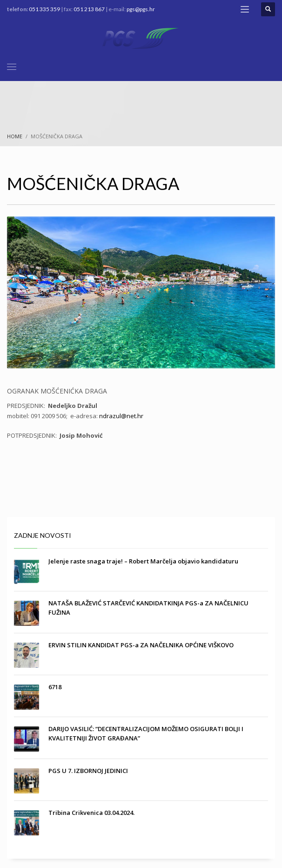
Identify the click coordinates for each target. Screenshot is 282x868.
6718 (55, 687)
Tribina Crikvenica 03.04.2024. (91, 813)
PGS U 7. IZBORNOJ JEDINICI (88, 771)
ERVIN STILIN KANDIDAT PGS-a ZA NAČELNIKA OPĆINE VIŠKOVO (141, 645)
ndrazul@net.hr (121, 416)
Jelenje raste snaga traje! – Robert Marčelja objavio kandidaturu (143, 561)
